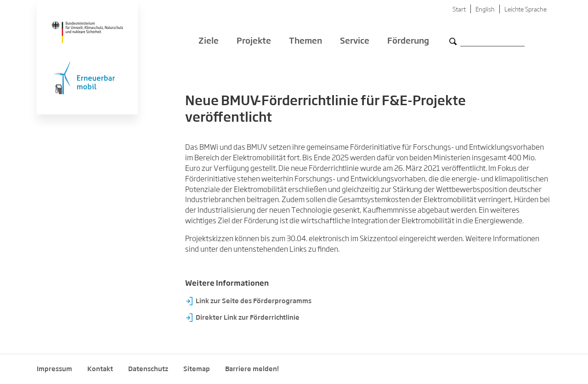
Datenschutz (148, 369)
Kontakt (100, 369)
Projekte (254, 41)
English (485, 10)
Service (355, 41)
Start (459, 10)
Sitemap (197, 369)
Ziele (209, 41)
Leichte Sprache (526, 10)
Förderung (408, 41)
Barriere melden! (252, 369)
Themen (305, 41)
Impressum (54, 369)
